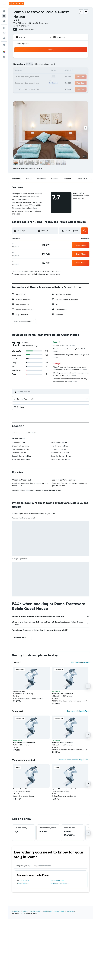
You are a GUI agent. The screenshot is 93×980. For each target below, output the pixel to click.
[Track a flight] (4, 33)
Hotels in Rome (23, 884)
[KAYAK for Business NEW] (4, 38)
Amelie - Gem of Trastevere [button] (24, 789)
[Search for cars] (4, 21)
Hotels (25, 911)
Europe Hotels (35, 911)
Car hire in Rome (57, 880)
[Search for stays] (4, 16)
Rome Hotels (71, 911)
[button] (4, 4)
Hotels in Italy (47, 911)
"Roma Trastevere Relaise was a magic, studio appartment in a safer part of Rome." (70, 368)
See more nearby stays (80, 662)
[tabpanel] (51, 879)
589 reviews (29, 29)
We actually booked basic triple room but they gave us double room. (70, 380)
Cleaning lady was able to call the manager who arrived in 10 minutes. (71, 374)
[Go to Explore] (4, 28)
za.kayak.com (16, 911)
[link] (46, 245)
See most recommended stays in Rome (74, 760)
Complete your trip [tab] (23, 866)
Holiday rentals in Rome (60, 884)
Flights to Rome (23, 880)
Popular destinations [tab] (43, 866)
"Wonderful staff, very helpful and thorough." (71, 356)
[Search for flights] (4, 11)
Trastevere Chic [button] (19, 691)
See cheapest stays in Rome (78, 711)
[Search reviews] (53, 392)
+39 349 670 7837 (21, 26)
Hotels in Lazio (59, 911)
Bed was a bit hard (64, 345)
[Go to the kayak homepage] (16, 4)
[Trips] (4, 45)
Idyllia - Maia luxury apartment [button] (64, 789)
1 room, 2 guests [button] (22, 43)
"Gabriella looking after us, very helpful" (69, 350)
